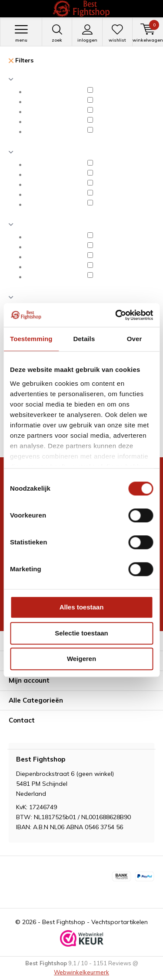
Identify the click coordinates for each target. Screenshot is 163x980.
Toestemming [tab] (31, 339)
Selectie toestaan (81, 633)
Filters (21, 60)
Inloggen (87, 33)
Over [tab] (135, 339)
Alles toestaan (82, 607)
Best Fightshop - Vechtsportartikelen (95, 922)
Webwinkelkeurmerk (81, 972)
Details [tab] (84, 339)
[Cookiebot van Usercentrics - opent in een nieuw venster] (116, 315)
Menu (21, 33)
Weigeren (81, 659)
